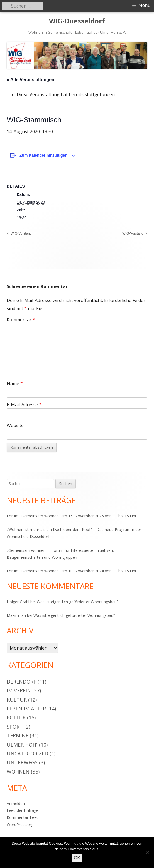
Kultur (17, 700)
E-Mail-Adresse (24, 405)
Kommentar (21, 320)
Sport (15, 727)
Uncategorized (27, 754)
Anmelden (16, 803)
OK (77, 858)
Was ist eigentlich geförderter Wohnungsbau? (78, 602)
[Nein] (147, 852)
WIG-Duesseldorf (77, 21)
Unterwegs (22, 762)
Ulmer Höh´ (22, 745)
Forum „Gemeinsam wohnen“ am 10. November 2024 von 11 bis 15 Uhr (72, 571)
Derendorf (21, 682)
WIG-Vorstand (21, 233)
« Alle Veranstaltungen (30, 80)
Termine (18, 735)
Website (15, 425)
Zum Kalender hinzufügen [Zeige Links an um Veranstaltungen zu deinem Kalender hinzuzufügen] (43, 155)
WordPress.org (20, 825)
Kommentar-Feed (23, 817)
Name (15, 383)
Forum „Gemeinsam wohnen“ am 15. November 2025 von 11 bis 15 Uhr (72, 516)
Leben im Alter (26, 709)
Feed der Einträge (23, 810)
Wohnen (18, 772)
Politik (16, 717)
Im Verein (19, 690)
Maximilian (16, 615)
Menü (145, 5)
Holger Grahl (18, 602)
